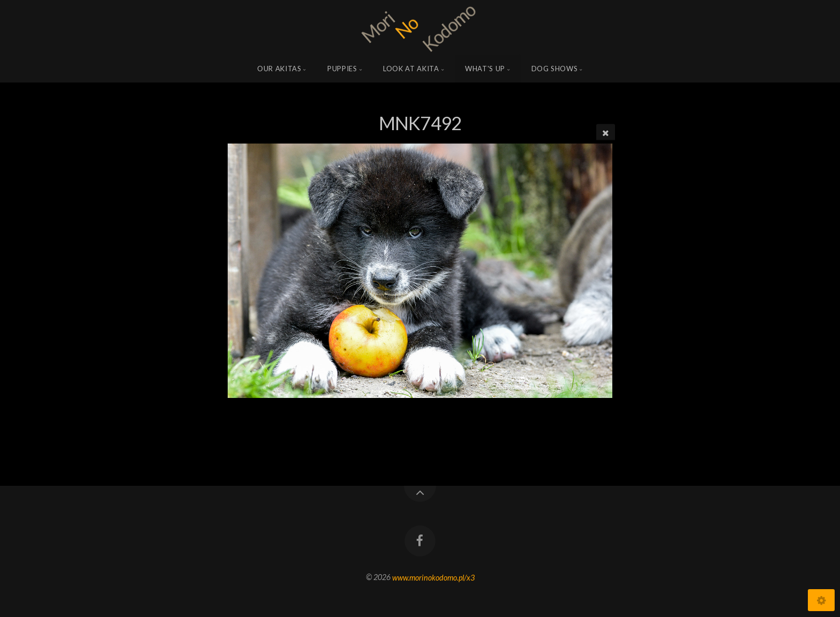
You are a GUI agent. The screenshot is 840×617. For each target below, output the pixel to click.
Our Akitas (279, 69)
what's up (485, 69)
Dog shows (555, 69)
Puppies (342, 69)
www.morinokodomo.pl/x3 (433, 577)
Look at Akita (411, 69)
